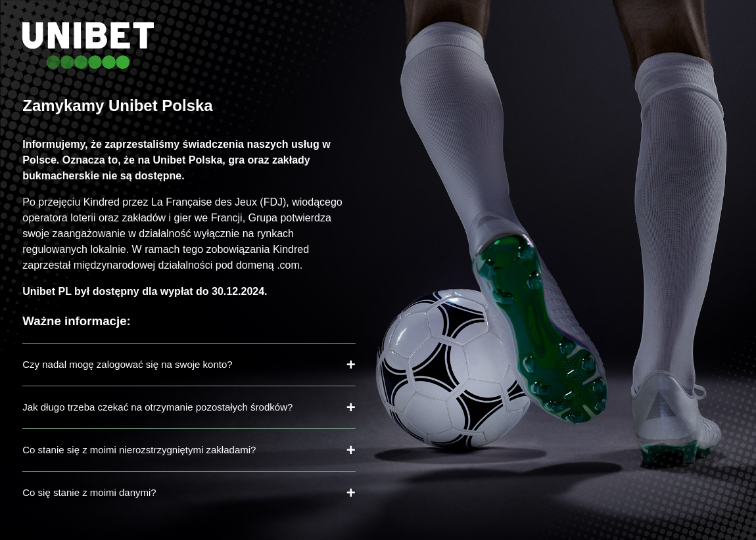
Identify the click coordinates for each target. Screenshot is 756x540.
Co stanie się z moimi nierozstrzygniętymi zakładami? (139, 450)
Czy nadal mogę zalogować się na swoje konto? (127, 364)
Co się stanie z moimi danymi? (89, 492)
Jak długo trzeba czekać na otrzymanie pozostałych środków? (157, 407)
